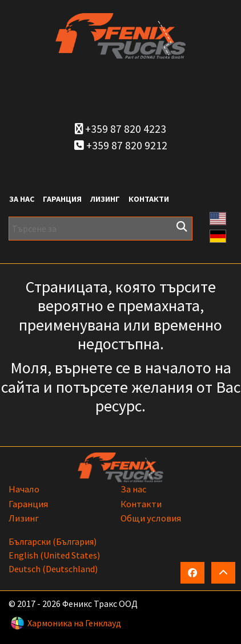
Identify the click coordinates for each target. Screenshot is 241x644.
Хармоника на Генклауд (74, 623)
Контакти (149, 199)
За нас (22, 199)
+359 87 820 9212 (121, 145)
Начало (24, 489)
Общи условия (151, 518)
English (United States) (54, 555)
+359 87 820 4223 (120, 129)
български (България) (53, 541)
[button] (218, 217)
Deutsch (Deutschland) (53, 569)
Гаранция (62, 199)
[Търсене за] (101, 229)
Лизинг (105, 199)
